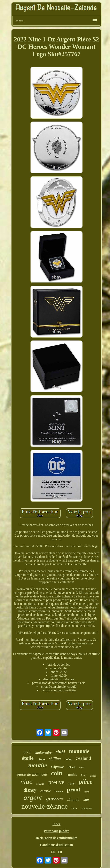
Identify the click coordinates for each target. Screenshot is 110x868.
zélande (73, 799)
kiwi (84, 775)
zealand (83, 758)
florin (87, 792)
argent (33, 798)
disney (30, 790)
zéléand (40, 784)
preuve (56, 782)
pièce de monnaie (32, 774)
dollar (68, 759)
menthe (38, 765)
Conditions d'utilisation (57, 845)
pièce (86, 782)
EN (53, 852)
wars (82, 768)
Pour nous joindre (56, 831)
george (93, 776)
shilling (55, 759)
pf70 (27, 752)
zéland (71, 767)
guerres (54, 799)
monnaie (79, 751)
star (86, 800)
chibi (60, 752)
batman (59, 791)
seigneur (57, 767)
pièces (41, 759)
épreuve (46, 791)
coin (57, 773)
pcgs (75, 808)
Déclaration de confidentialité (56, 838)
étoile (28, 758)
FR (60, 852)
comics (72, 775)
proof (74, 789)
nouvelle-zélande (44, 806)
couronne (87, 808)
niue (26, 782)
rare (72, 783)
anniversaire (43, 753)
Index (56, 824)
